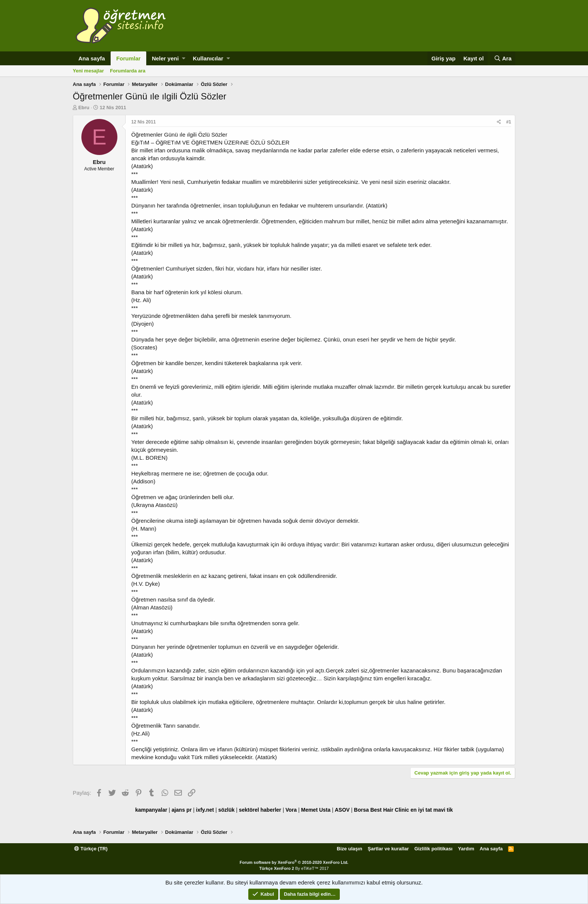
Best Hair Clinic (389, 810)
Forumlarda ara (128, 71)
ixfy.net (205, 810)
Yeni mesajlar (88, 71)
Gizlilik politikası (433, 849)
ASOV (342, 810)
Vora (291, 810)
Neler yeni (165, 58)
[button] (184, 58)
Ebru (84, 108)
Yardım (466, 849)
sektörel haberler (260, 810)
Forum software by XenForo (294, 862)
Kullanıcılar (208, 58)
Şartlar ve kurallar (388, 849)
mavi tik (443, 810)
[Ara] (503, 58)
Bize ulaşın (349, 849)
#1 (509, 122)
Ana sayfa (92, 58)
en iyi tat (421, 810)
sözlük (226, 810)
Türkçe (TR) (91, 849)
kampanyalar (151, 810)
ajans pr (181, 810)
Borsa (361, 810)
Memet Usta (316, 810)
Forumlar (128, 58)
